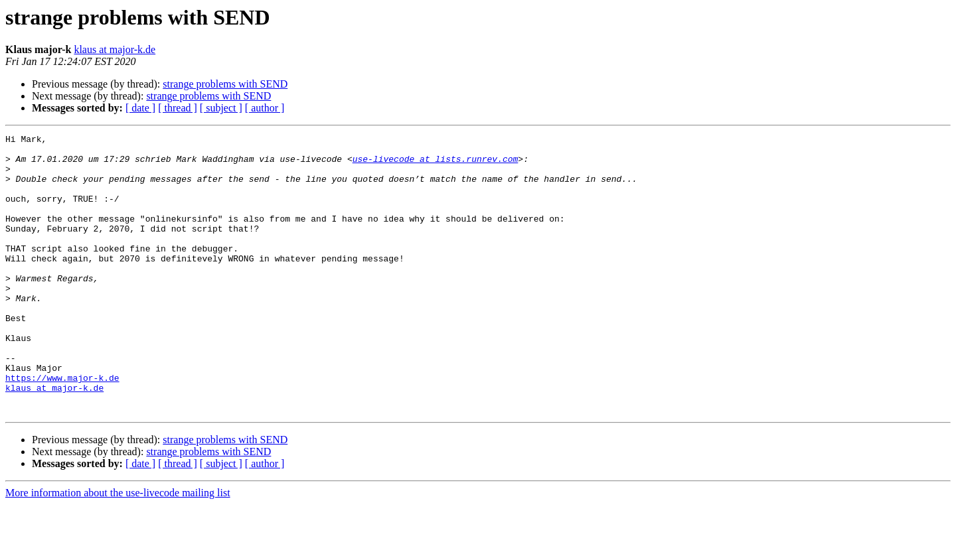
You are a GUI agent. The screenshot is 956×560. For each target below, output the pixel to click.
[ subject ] (221, 108)
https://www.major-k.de (62, 427)
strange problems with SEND (225, 84)
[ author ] (265, 108)
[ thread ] (178, 108)
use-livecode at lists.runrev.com (436, 165)
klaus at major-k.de (115, 49)
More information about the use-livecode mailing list (118, 548)
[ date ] (140, 108)
